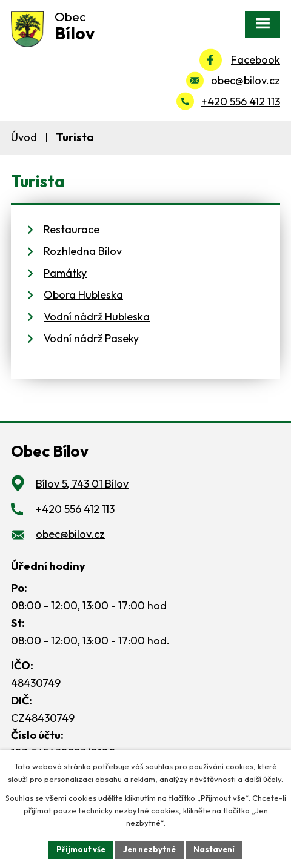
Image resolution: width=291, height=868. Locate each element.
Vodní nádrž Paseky (91, 338)
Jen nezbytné (149, 849)
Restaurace (72, 229)
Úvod (24, 137)
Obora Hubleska (83, 295)
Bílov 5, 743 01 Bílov (82, 484)
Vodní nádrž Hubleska (97, 316)
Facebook (256, 60)
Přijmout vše (81, 849)
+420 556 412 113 (241, 101)
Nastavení (214, 849)
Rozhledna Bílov (83, 251)
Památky (65, 273)
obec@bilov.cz (246, 80)
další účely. (264, 779)
